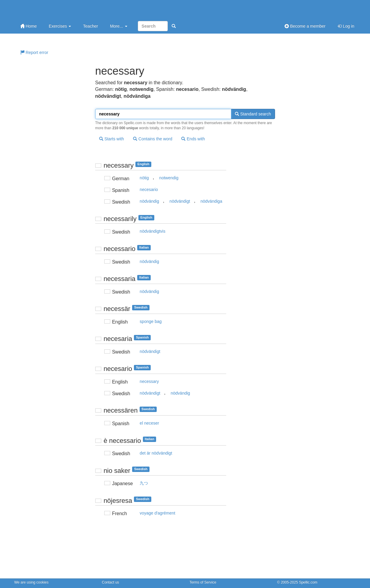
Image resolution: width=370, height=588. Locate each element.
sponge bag (151, 321)
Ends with (193, 139)
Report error (34, 52)
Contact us (110, 582)
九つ (144, 483)
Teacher (90, 26)
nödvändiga (211, 201)
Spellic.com (308, 582)
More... (118, 26)
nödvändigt (180, 201)
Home (29, 26)
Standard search (253, 114)
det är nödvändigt (156, 453)
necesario (149, 190)
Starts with (112, 139)
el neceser (149, 423)
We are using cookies (32, 582)
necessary (149, 381)
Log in (346, 26)
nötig (144, 178)
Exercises (60, 26)
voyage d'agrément (157, 513)
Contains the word (153, 139)
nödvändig (149, 201)
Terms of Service (203, 582)
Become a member (305, 26)
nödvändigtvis (152, 231)
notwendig (169, 178)
